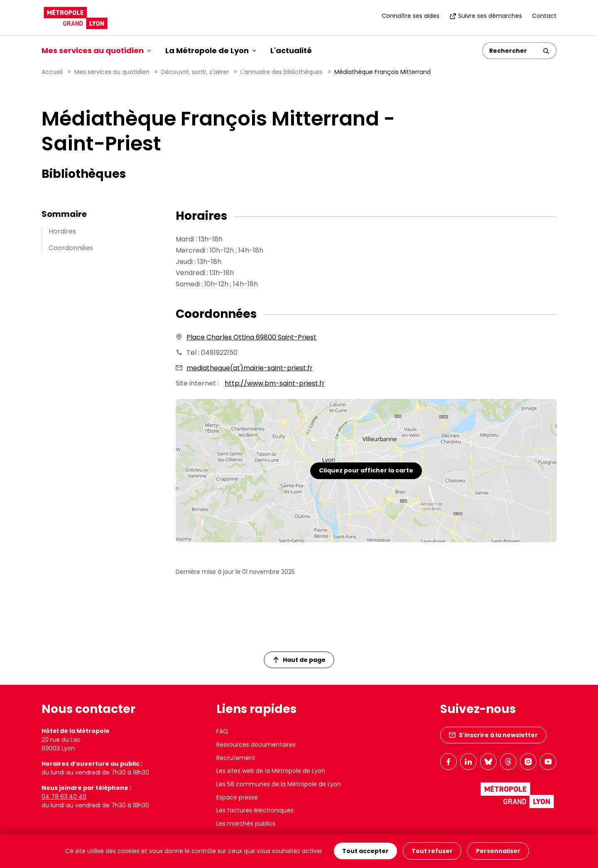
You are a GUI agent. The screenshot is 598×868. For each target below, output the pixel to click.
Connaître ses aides (411, 16)
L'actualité (291, 50)
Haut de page (299, 660)
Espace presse (237, 797)
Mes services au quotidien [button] (96, 50)
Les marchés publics (246, 824)
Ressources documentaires (256, 745)
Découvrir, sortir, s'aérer (195, 72)
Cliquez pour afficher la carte (366, 470)
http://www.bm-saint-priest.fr (275, 383)
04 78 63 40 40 (64, 797)
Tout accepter (365, 851)
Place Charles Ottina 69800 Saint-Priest (251, 337)
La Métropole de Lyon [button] (211, 50)
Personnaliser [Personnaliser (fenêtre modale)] (498, 851)
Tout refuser (432, 851)
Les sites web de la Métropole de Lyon (271, 771)
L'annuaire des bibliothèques (282, 72)
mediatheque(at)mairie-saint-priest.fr (250, 368)
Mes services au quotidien (112, 72)
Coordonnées (71, 248)
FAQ (222, 731)
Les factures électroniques (255, 810)
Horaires (62, 231)
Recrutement (236, 758)
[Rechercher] (509, 51)
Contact (544, 16)
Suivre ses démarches (486, 16)
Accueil (52, 72)
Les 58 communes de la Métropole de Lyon (279, 784)
